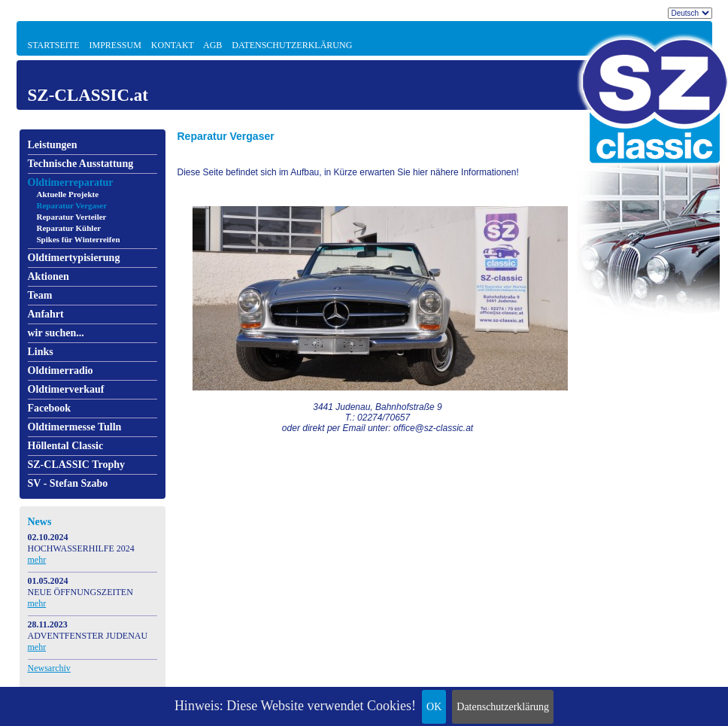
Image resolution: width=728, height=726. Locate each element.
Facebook (50, 408)
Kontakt (173, 45)
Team (40, 295)
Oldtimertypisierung (74, 258)
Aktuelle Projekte (68, 194)
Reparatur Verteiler (72, 217)
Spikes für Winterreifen (79, 239)
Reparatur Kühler (69, 228)
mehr (37, 560)
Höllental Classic (66, 446)
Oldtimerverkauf (66, 389)
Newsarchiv (49, 668)
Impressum (115, 45)
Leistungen (53, 145)
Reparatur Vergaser (72, 205)
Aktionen (49, 276)
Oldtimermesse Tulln (75, 427)
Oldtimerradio (61, 371)
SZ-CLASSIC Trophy (77, 465)
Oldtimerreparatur (71, 182)
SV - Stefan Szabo (68, 483)
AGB (212, 45)
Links (41, 352)
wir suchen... (56, 333)
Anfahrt (46, 314)
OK (434, 707)
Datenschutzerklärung (503, 707)
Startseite (54, 45)
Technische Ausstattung (81, 164)
